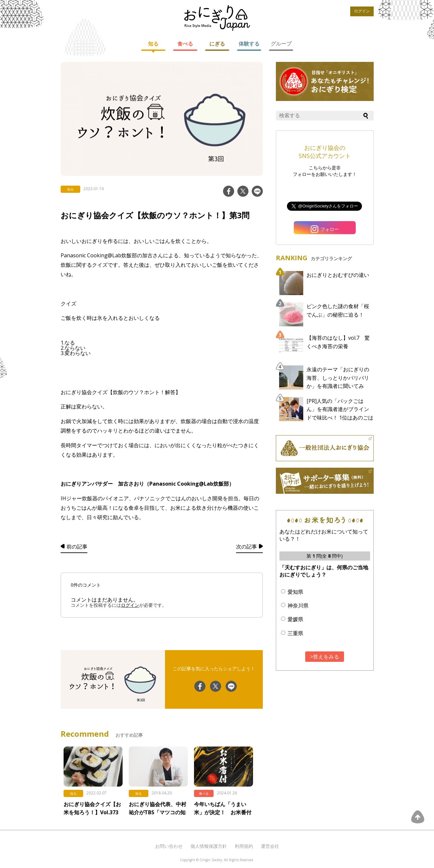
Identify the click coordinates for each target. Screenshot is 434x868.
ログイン (362, 11)
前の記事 (77, 547)
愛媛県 (295, 619)
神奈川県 (298, 605)
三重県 (295, 633)
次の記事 (247, 547)
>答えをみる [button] (325, 657)
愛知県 (295, 592)
